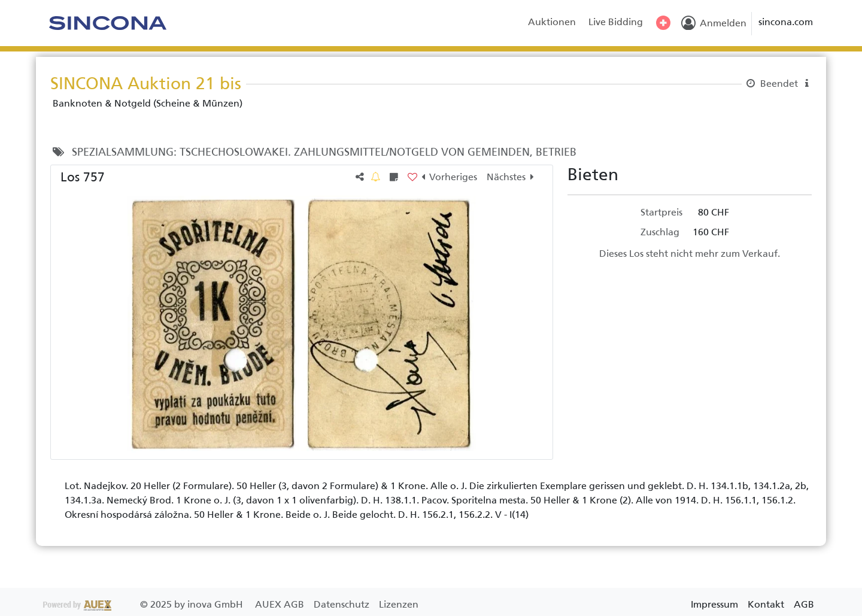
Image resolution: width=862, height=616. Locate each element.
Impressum (714, 604)
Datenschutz (343, 604)
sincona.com (786, 22)
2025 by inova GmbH (144, 604)
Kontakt (766, 604)
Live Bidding (616, 22)
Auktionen (552, 22)
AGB (804, 604)
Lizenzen (399, 604)
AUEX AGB (281, 604)
